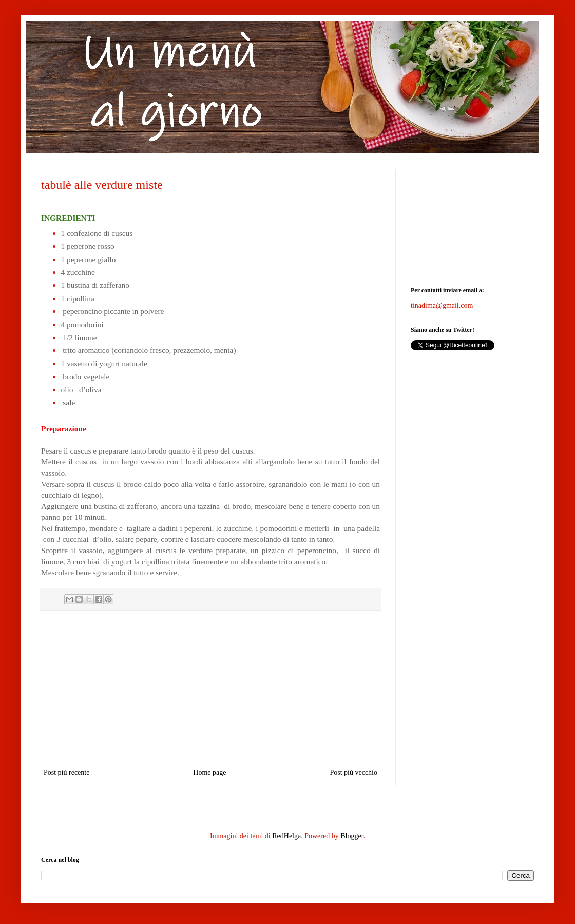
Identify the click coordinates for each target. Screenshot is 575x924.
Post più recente (66, 772)
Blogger (352, 836)
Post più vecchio (353, 772)
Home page (209, 772)
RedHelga (286, 836)
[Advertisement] (210, 689)
